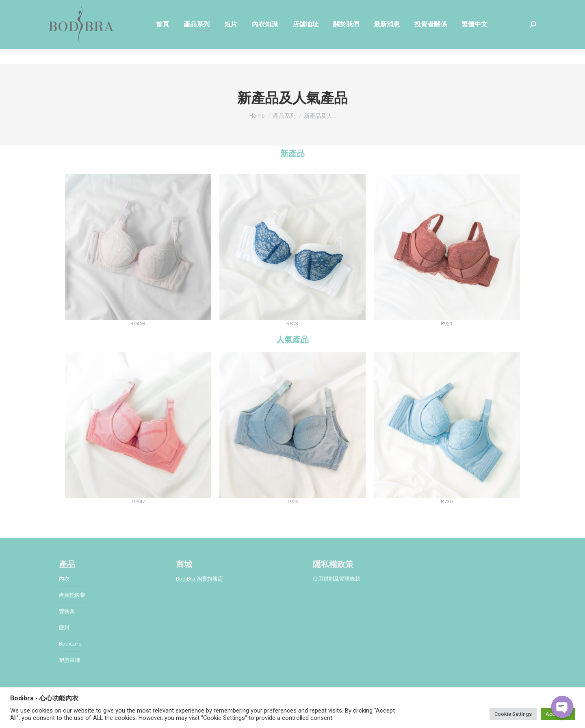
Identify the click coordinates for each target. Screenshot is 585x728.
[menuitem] (162, 40)
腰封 (64, 627)
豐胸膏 (67, 611)
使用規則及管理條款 (337, 578)
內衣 (64, 578)
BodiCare (70, 643)
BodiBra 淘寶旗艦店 (199, 578)
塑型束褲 (69, 660)
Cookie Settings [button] (513, 714)
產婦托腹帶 (72, 595)
